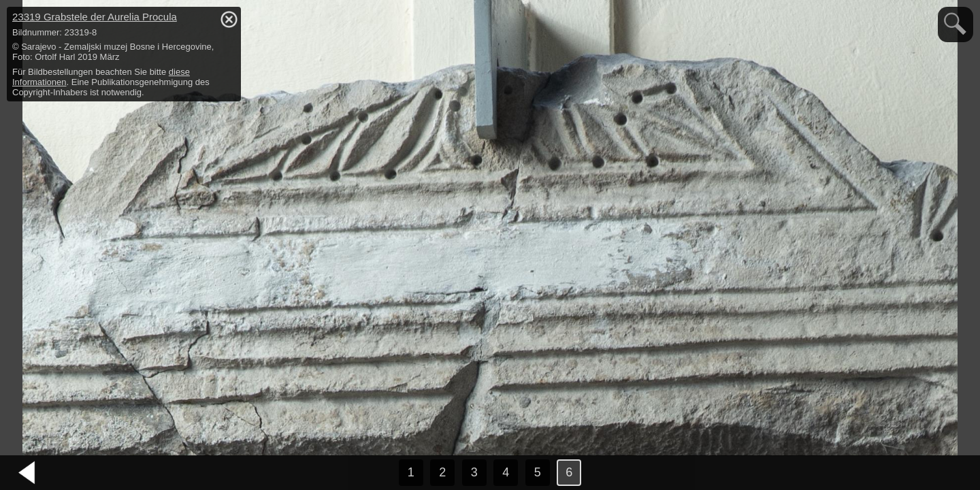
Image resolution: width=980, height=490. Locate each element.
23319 (95, 17)
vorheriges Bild (27, 473)
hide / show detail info (229, 19)
